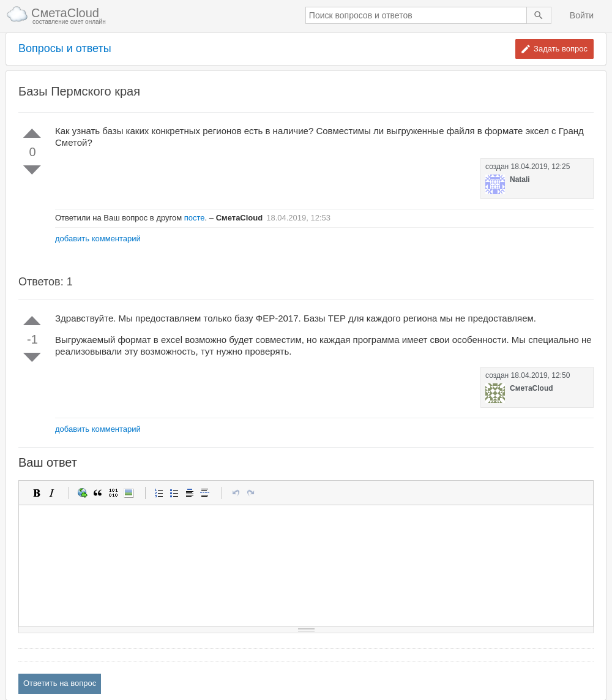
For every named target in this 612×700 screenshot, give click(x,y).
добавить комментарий (98, 239)
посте (195, 218)
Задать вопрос (561, 49)
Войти (582, 15)
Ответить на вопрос (60, 683)
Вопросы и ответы (65, 49)
